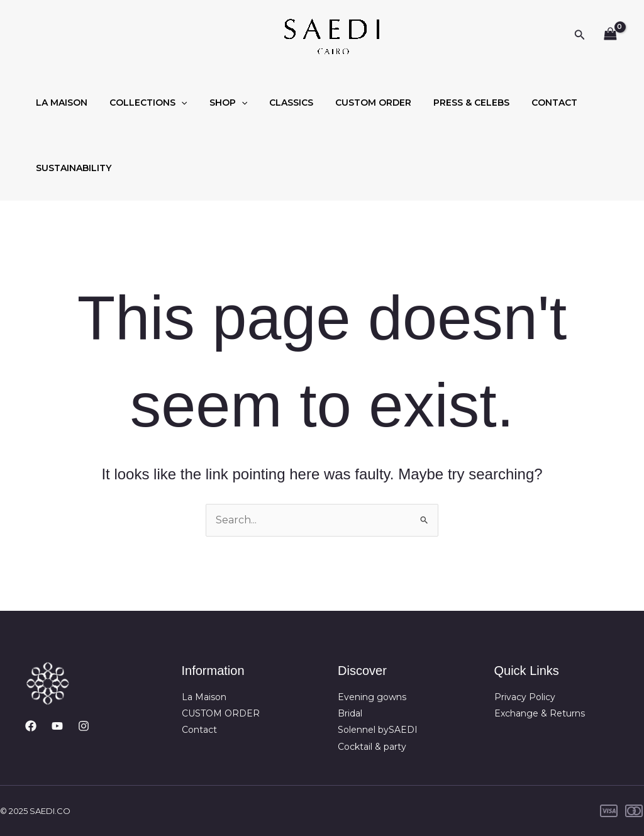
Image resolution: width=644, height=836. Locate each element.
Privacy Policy (525, 697)
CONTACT (526, 103)
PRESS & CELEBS (447, 103)
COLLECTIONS (142, 103)
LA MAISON (60, 103)
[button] (580, 35)
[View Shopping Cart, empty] (610, 35)
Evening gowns (372, 697)
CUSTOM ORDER (354, 103)
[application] (175, 103)
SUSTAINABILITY (72, 168)
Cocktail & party (372, 747)
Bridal (350, 713)
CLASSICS (276, 103)
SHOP (217, 103)
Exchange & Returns (540, 713)
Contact (199, 730)
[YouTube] (57, 726)
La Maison (204, 697)
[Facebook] (31, 726)
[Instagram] (84, 726)
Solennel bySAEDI (378, 730)
